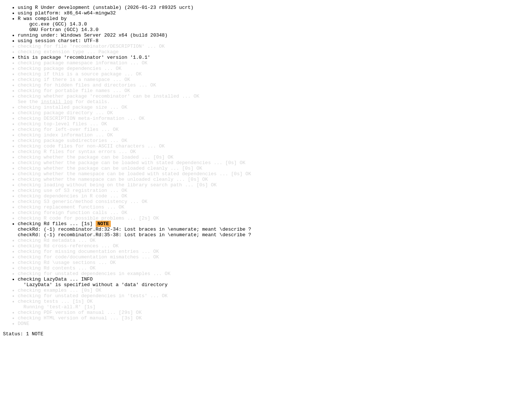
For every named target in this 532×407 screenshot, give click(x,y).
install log (57, 121)
